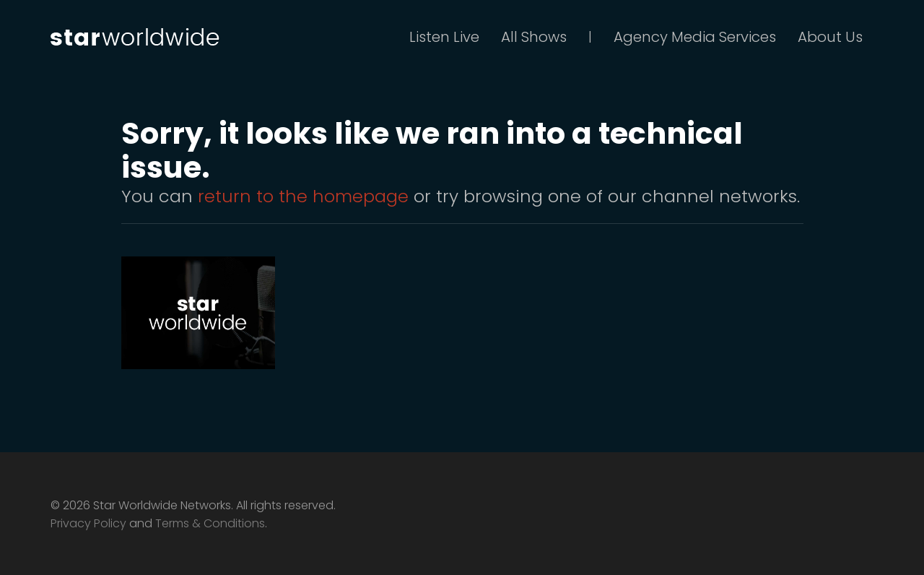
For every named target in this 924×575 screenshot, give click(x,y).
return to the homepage (303, 196)
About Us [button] (830, 37)
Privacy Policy (88, 523)
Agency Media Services (695, 37)
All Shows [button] (534, 37)
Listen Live (444, 37)
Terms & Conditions (210, 523)
